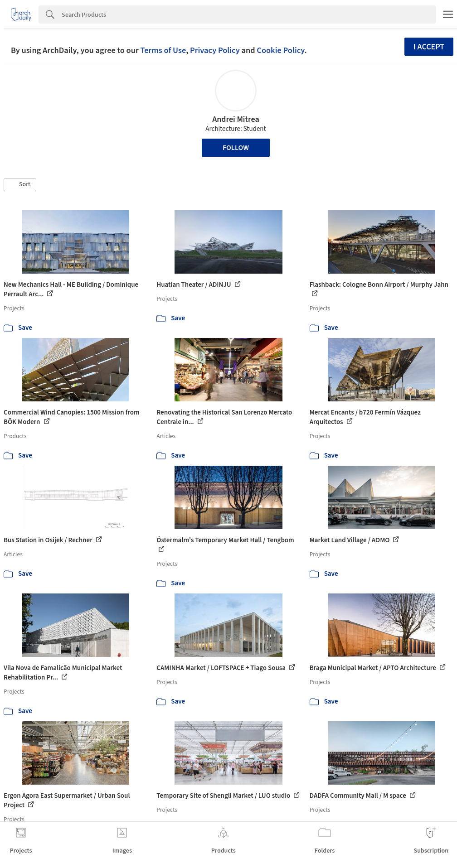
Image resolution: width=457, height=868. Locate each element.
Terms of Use (163, 50)
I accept (429, 47)
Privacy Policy (215, 50)
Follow (236, 148)
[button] (20, 185)
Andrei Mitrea (236, 119)
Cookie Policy (280, 50)
